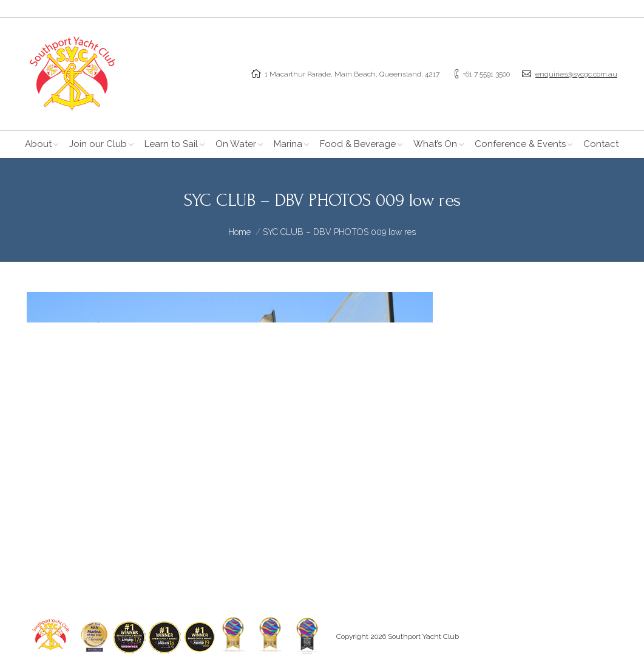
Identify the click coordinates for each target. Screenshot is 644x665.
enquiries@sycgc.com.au (576, 74)
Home (239, 232)
